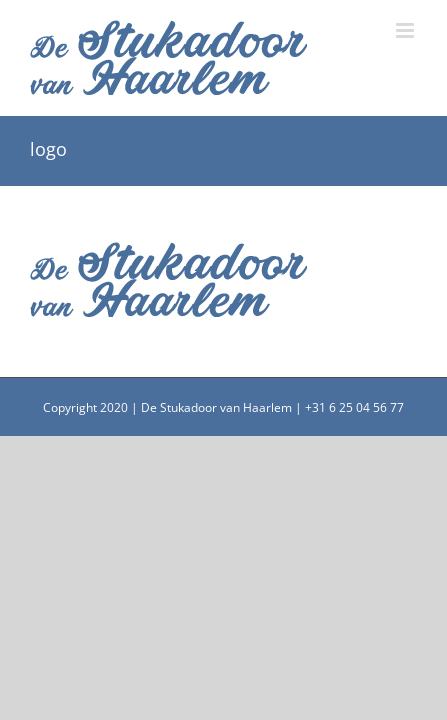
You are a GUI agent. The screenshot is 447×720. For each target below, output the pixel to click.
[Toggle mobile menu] (406, 30)
